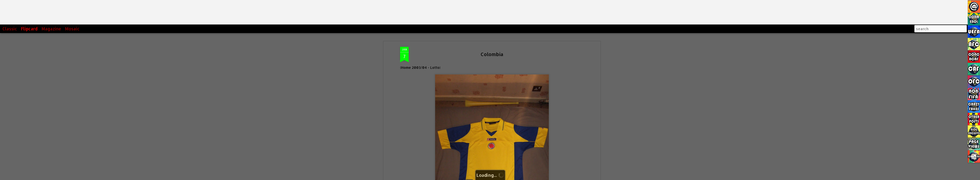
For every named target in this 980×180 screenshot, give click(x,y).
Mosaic (72, 29)
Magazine (51, 29)
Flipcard (29, 29)
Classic (10, 29)
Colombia (492, 54)
